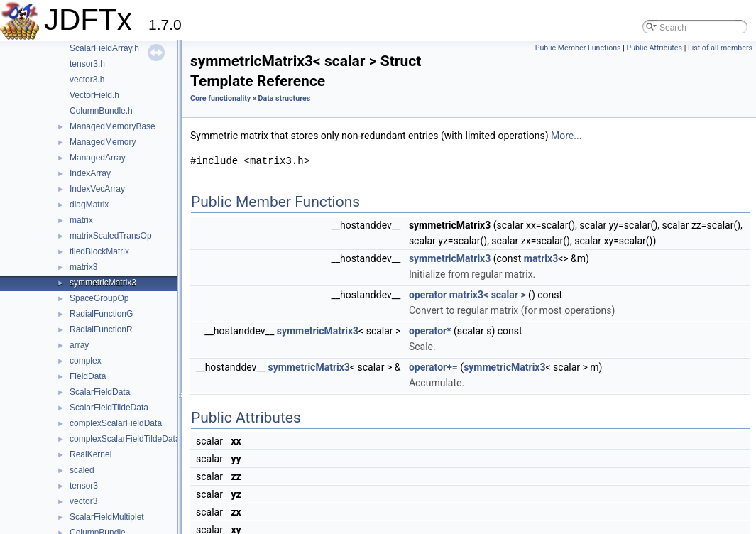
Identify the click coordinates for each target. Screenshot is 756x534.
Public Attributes (654, 48)
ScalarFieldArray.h (104, 48)
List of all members (720, 48)
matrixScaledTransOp (111, 236)
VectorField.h (94, 95)
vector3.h (87, 80)
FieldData (88, 376)
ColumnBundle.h (101, 111)
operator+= (433, 367)
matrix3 (83, 267)
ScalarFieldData (100, 392)
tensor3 (84, 486)
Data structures (285, 98)
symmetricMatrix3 (103, 283)
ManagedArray (98, 158)
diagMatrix (89, 205)
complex (86, 361)
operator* (430, 331)
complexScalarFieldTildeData (125, 439)
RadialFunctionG (101, 314)
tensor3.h (87, 64)
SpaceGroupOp (99, 298)
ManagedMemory (103, 142)
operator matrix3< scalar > (467, 295)
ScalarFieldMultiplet (107, 517)
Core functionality (220, 98)
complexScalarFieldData (116, 423)
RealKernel (91, 454)
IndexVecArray (97, 189)
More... (566, 136)
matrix (81, 220)
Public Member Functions (578, 48)
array (79, 345)
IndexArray (90, 173)
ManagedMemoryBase (113, 126)
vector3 (83, 501)
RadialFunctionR (101, 329)
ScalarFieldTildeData (109, 408)
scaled (82, 470)
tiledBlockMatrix (99, 251)
